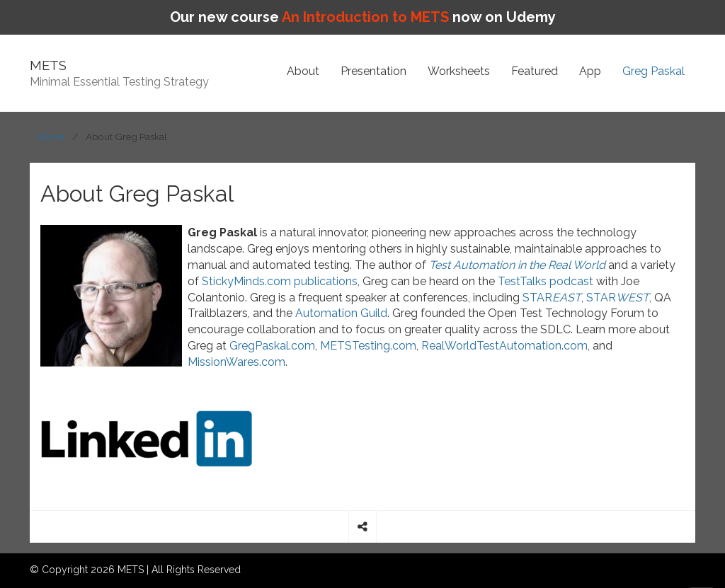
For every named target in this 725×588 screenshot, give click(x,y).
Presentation (373, 71)
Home (51, 137)
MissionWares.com (236, 362)
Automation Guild (341, 313)
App (590, 71)
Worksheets (459, 71)
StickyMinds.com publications (280, 281)
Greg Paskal (653, 71)
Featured (535, 71)
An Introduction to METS (365, 17)
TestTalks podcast (546, 281)
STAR (552, 298)
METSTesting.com (368, 346)
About (303, 71)
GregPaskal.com (272, 346)
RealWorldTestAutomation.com (504, 346)
